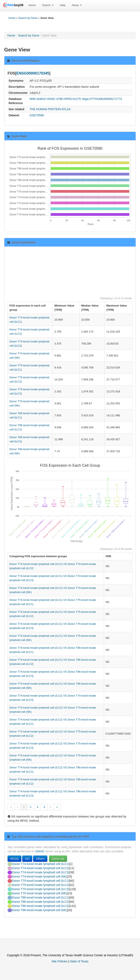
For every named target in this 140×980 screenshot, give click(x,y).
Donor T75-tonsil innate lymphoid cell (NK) (40, 893)
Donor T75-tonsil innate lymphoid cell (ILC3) (41, 889)
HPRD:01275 (72, 99)
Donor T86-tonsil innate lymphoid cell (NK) (40, 910)
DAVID (40, 851)
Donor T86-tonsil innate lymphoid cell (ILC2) (41, 902)
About (77, 5)
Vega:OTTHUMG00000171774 (102, 99)
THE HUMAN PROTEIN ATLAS (50, 109)
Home (32, 5)
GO (27, 859)
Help (63, 5)
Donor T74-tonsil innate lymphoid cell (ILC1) (41, 864)
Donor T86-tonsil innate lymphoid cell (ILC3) (41, 906)
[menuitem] (32, 5)
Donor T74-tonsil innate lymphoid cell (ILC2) (41, 868)
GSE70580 (37, 115)
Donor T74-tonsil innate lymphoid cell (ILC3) (41, 872)
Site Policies (60, 961)
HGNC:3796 (55, 99)
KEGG (14, 859)
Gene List (58, 859)
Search (48, 5)
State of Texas (79, 961)
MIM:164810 (38, 99)
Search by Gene (28, 18)
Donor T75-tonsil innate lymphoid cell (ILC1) (41, 881)
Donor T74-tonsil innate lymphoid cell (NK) (40, 876)
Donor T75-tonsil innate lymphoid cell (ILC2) (41, 885)
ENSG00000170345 (33, 73)
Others (40, 859)
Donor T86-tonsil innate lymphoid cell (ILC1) (41, 897)
